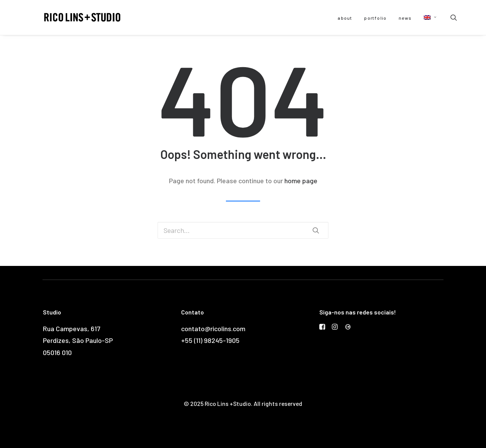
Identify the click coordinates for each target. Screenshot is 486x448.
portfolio (375, 18)
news (405, 18)
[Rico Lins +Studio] (71, 17)
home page (301, 181)
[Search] (454, 17)
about (345, 18)
